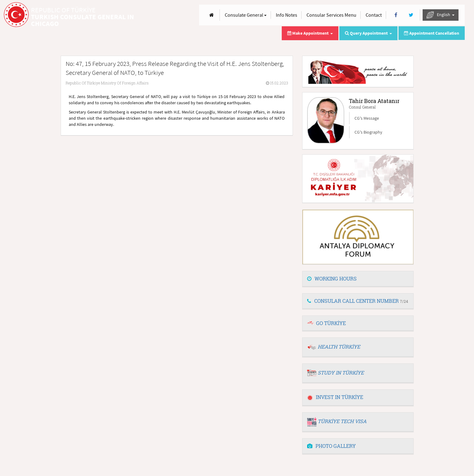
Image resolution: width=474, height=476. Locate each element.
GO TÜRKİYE (331, 323)
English (441, 15)
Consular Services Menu (331, 15)
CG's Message (367, 118)
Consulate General (246, 15)
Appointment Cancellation (432, 33)
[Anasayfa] (212, 15)
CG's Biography (368, 132)
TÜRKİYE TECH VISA (342, 421)
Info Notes (287, 15)
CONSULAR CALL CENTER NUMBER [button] (358, 301)
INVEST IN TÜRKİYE (335, 397)
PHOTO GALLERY (331, 446)
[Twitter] (411, 15)
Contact (374, 15)
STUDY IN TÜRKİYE (341, 373)
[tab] (358, 279)
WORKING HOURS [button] (332, 279)
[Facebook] (396, 15)
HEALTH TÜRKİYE (339, 347)
